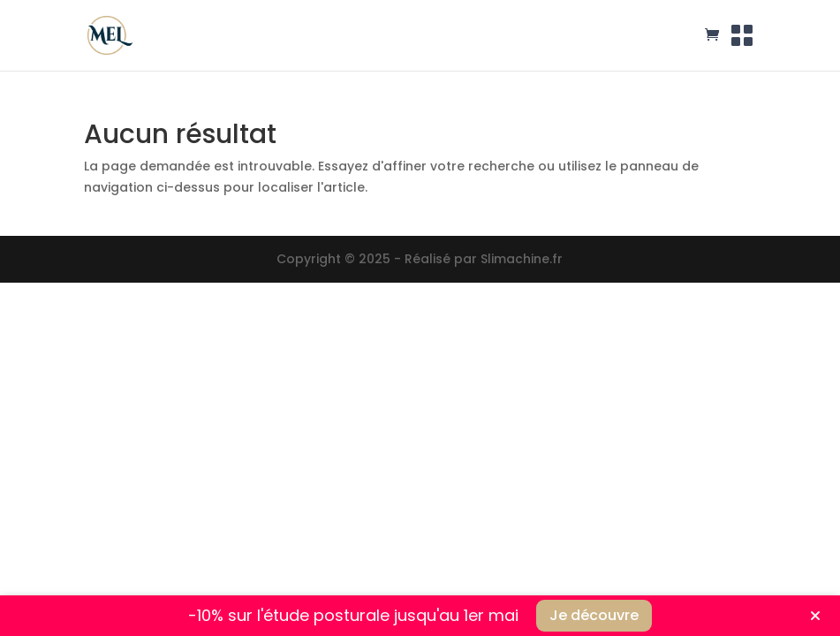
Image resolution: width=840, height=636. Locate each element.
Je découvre (594, 615)
